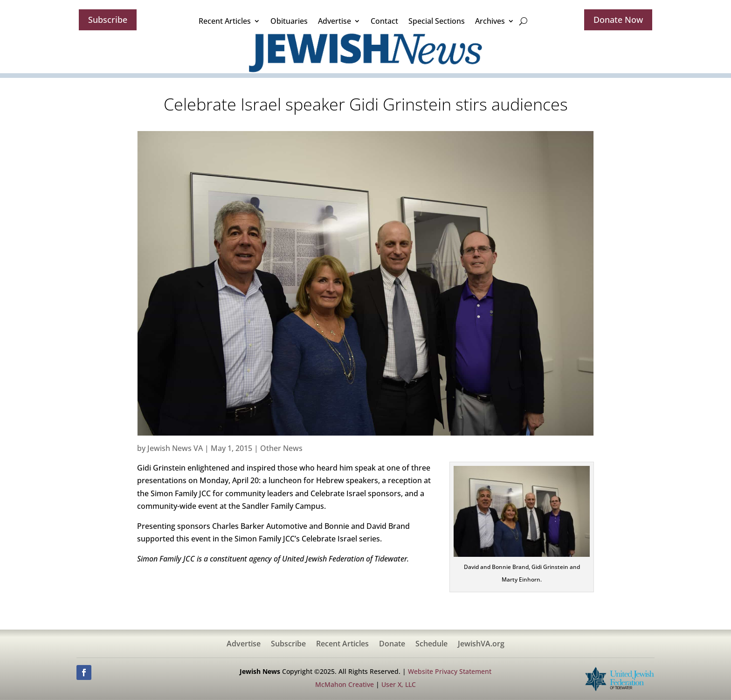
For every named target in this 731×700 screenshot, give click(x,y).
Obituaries (289, 21)
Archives (490, 21)
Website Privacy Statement (450, 671)
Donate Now (618, 20)
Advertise (334, 21)
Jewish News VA (175, 448)
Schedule (431, 645)
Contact (384, 21)
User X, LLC (399, 684)
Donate (392, 645)
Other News (281, 448)
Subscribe (108, 20)
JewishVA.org (481, 645)
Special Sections (437, 21)
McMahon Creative (345, 684)
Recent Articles (225, 21)
